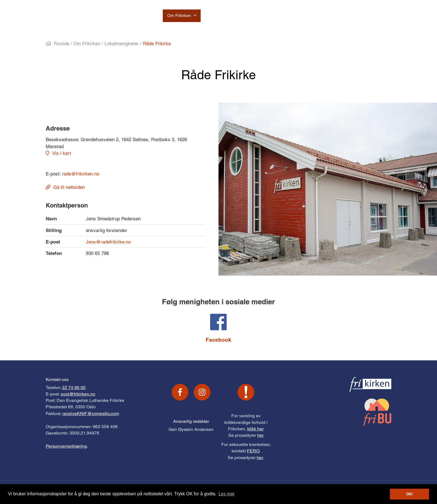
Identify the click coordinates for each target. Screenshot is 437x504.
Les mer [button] (227, 494)
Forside (61, 44)
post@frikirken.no (78, 394)
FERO (253, 451)
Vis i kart (62, 153)
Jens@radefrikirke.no (108, 242)
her (260, 435)
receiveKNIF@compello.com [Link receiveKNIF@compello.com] (91, 413)
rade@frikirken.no (81, 174)
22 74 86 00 (74, 388)
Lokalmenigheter (122, 44)
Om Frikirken (87, 44)
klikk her (255, 429)
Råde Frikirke (157, 44)
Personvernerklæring (66, 446)
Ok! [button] (409, 494)
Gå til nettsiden (69, 187)
